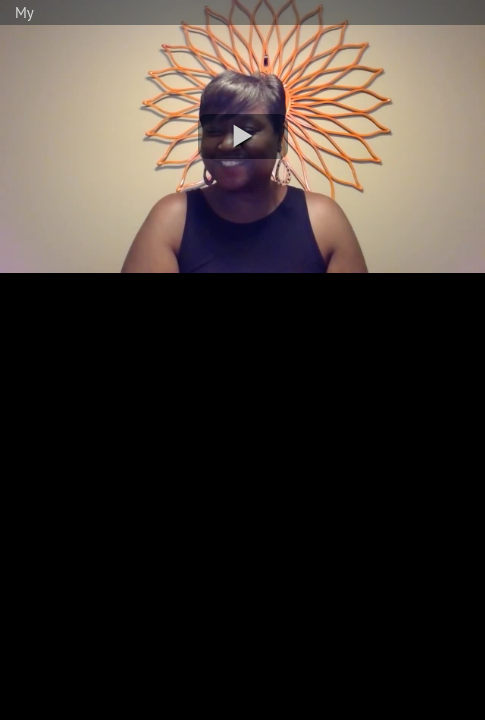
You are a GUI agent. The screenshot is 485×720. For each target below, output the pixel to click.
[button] (243, 136)
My (24, 12)
